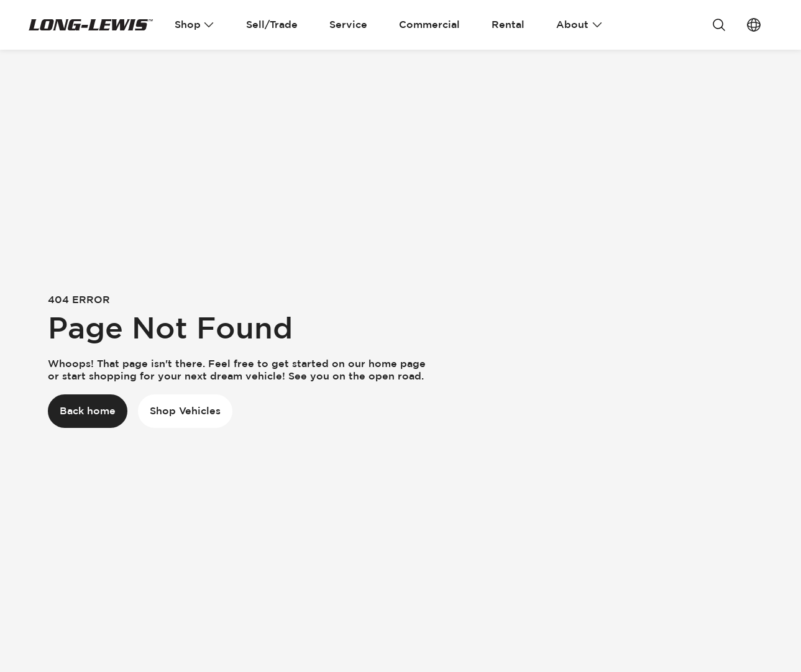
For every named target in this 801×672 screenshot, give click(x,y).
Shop (195, 25)
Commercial (429, 25)
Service (348, 25)
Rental (508, 25)
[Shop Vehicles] (185, 411)
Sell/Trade (272, 25)
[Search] (719, 25)
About (579, 25)
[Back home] (88, 411)
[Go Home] (90, 25)
